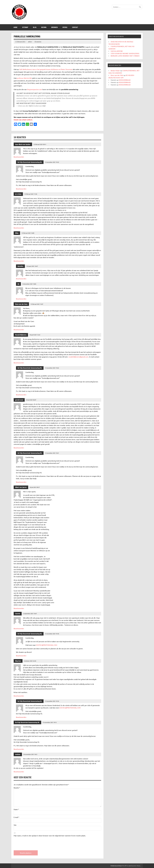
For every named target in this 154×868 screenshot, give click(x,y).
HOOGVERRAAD (125, 80)
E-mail (16, 817)
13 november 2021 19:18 (52, 634)
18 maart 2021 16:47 (32, 266)
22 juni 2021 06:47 (31, 400)
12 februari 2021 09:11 (40, 144)
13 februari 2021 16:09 (28, 233)
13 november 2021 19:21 (52, 453)
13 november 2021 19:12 (50, 722)
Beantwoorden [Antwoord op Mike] (19, 261)
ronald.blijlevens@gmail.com (78, 357)
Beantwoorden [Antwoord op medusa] (19, 772)
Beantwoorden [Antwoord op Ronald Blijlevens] (19, 363)
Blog (35, 27)
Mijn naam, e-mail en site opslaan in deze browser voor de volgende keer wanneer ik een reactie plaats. (50, 836)
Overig (65, 27)
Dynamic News (136, 866)
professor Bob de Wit (24, 78)
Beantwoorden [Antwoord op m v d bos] (19, 228)
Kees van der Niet (117, 75)
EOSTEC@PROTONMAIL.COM (47, 645)
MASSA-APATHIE (117, 51)
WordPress (126, 866)
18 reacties (38, 41)
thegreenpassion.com (35, 89)
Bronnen (54, 27)
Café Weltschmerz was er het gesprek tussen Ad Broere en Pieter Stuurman (46, 69)
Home (15, 27)
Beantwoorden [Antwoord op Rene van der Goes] (19, 330)
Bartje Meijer (115, 70)
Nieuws (44, 27)
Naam (16, 809)
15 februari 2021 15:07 (37, 304)
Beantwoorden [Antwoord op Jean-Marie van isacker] (19, 157)
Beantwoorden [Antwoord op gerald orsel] (19, 448)
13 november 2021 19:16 (52, 701)
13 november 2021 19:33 (52, 162)
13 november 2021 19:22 (52, 368)
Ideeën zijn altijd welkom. (23, 120)
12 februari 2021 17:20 (31, 194)
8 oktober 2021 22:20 (30, 661)
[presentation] (29, 842)
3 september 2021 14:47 (30, 614)
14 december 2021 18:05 (29, 284)
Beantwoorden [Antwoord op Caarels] (19, 628)
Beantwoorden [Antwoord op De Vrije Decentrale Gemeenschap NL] (21, 189)
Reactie (17, 788)
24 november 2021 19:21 (30, 754)
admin (30, 41)
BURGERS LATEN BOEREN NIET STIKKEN (125, 56)
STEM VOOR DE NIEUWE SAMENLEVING (125, 53)
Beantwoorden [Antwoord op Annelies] (21, 279)
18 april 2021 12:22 (35, 335)
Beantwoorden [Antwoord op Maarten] (19, 696)
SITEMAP (25, 27)
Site (15, 825)
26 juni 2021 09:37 (35, 487)
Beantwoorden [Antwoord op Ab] (21, 299)
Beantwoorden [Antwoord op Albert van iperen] (19, 608)
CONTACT (75, 27)
